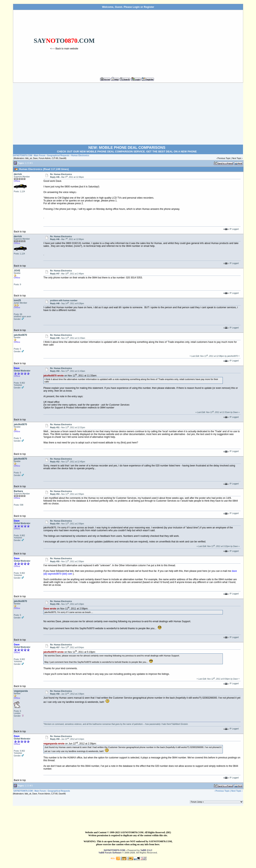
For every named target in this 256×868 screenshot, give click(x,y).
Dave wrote (50, 609)
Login (136, 7)
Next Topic (237, 158)
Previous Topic (224, 158)
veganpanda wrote (54, 744)
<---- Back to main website (64, 49)
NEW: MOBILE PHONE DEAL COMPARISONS (127, 148)
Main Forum (40, 155)
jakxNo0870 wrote (53, 376)
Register (149, 7)
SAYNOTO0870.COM (22, 155)
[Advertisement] (178, 42)
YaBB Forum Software (110, 853)
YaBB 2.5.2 (146, 850)
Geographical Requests (58, 155)
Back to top (20, 232)
